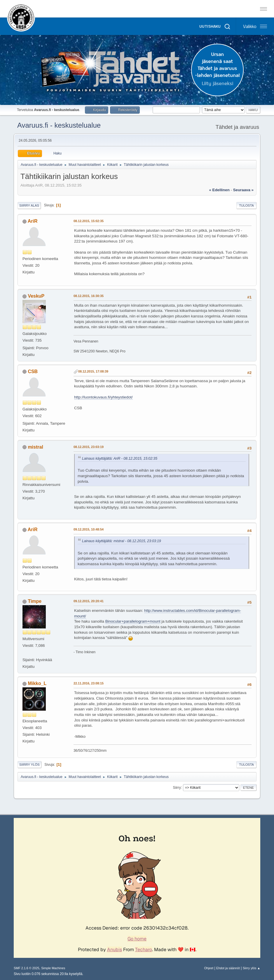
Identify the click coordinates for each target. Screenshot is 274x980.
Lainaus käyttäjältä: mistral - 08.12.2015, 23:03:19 (122, 541)
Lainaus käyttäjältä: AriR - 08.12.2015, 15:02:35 (120, 459)
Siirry (177, 787)
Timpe (35, 601)
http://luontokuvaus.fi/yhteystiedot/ (103, 397)
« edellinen (219, 190)
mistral (35, 447)
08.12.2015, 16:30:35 (89, 296)
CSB (33, 372)
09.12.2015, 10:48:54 (89, 529)
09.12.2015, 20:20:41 (89, 601)
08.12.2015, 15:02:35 (89, 221)
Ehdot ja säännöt (228, 968)
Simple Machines (53, 968)
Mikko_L (37, 683)
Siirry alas (29, 206)
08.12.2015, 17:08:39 (93, 371)
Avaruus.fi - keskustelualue (59, 125)
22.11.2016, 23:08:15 (89, 683)
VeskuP (36, 296)
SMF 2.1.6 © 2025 (27, 968)
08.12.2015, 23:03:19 (89, 447)
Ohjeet (209, 968)
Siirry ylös (29, 765)
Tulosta (246, 206)
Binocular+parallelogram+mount (133, 621)
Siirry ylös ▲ (252, 968)
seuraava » (243, 190)
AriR (33, 221)
